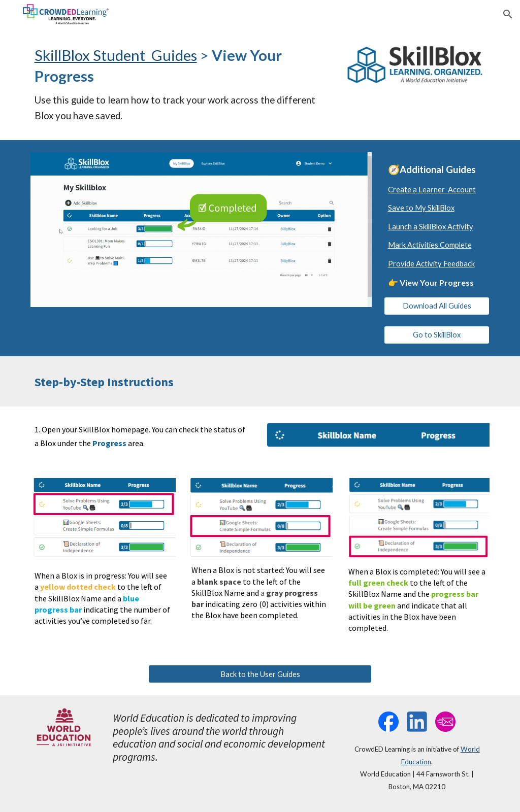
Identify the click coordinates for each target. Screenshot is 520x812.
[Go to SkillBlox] (437, 334)
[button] (508, 14)
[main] (182, 84)
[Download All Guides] (437, 306)
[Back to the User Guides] (260, 674)
